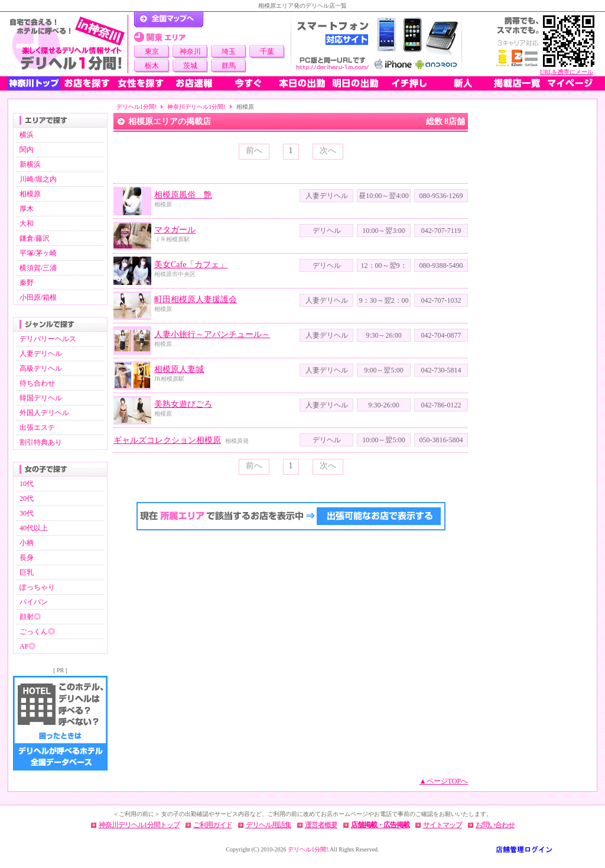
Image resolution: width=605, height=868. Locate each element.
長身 (27, 558)
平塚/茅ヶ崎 (38, 253)
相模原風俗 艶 (183, 195)
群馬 (229, 66)
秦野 (27, 283)
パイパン (34, 602)
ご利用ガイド (213, 825)
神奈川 (190, 51)
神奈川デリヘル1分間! (196, 107)
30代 (27, 513)
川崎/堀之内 (38, 179)
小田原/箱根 (38, 297)
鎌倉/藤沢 (35, 238)
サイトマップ (443, 825)
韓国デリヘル (41, 398)
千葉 (267, 51)
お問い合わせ (495, 825)
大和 (27, 224)
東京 (152, 51)
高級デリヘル (41, 368)
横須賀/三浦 (38, 268)
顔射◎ (30, 617)
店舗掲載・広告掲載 (380, 825)
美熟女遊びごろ (183, 404)
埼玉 (229, 51)
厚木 (27, 209)
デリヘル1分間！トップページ (169, 20)
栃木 (152, 66)
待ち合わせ (37, 383)
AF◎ (27, 646)
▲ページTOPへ (444, 781)
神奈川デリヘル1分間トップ (139, 825)
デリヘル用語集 (269, 825)
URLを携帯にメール (567, 72)
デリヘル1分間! (136, 107)
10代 (27, 484)
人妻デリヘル (41, 354)
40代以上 (34, 528)
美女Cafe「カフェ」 (191, 265)
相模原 (30, 194)
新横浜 (30, 164)
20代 (27, 498)
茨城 (190, 66)
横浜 (27, 135)
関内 (27, 150)
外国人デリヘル (44, 413)
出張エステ (37, 427)
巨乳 (27, 572)
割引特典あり (41, 442)
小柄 (27, 543)
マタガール (175, 230)
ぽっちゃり (37, 587)
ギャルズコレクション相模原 (167, 440)
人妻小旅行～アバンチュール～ (212, 334)
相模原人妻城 (179, 369)
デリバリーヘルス (48, 339)
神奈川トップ (34, 83)
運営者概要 (321, 825)
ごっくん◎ (37, 631)
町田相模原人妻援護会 (196, 299)
